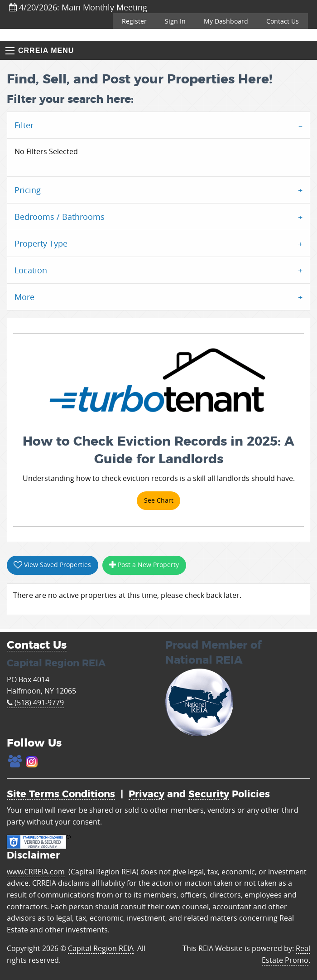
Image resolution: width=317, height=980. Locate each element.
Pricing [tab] (28, 190)
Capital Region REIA (101, 948)
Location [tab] (31, 270)
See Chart (159, 500)
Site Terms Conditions (61, 794)
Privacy (146, 794)
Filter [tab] (24, 125)
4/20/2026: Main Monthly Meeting (78, 7)
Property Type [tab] (41, 243)
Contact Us (283, 21)
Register (134, 21)
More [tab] (24, 297)
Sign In (175, 21)
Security (209, 794)
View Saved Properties (52, 565)
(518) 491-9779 (35, 703)
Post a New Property (144, 565)
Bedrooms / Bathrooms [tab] (60, 217)
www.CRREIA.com (36, 872)
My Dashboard (226, 21)
